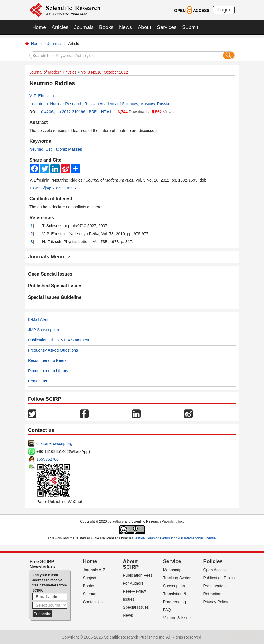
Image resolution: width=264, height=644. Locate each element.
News (126, 27)
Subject (90, 578)
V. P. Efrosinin (42, 96)
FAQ (167, 610)
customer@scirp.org (54, 443)
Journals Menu (49, 257)
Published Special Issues (55, 286)
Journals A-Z (94, 570)
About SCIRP (131, 564)
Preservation (214, 586)
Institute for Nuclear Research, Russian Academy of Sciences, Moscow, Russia (99, 104)
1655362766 (48, 459)
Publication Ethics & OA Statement (59, 340)
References (42, 218)
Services (167, 27)
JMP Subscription (43, 330)
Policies (213, 561)
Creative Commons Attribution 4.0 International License (174, 538)
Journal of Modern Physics (53, 72)
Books (106, 27)
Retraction (212, 594)
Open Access (215, 570)
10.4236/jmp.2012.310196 (62, 112)
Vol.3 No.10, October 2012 (104, 72)
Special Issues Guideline (55, 297)
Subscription (174, 586)
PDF (93, 112)
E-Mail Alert (38, 319)
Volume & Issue (177, 618)
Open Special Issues (50, 274)
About (144, 27)
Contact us (37, 381)
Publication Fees (138, 575)
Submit (190, 27)
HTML (106, 112)
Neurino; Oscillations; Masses (56, 149)
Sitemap (90, 594)
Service (172, 561)
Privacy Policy (215, 602)
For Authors (133, 583)
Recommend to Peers (47, 360)
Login (224, 10)
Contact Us (93, 602)
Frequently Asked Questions (53, 350)
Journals (84, 27)
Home (39, 27)
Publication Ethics (219, 578)
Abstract (39, 122)
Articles (60, 27)
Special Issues (136, 607)
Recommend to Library (48, 371)
